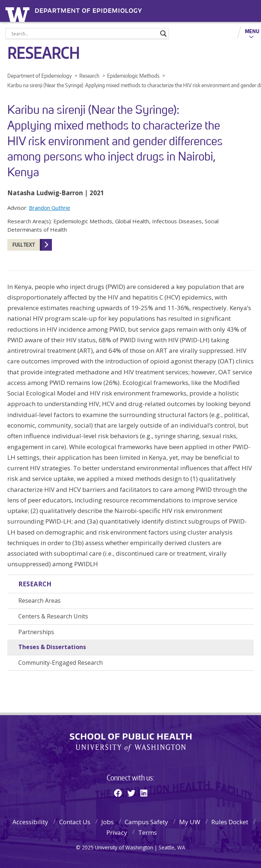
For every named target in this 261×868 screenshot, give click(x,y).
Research (35, 584)
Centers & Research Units (53, 616)
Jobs (107, 822)
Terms (147, 832)
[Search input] (84, 34)
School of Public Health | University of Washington (131, 742)
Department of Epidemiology (88, 11)
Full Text (24, 245)
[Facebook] (118, 793)
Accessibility (30, 822)
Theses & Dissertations (52, 647)
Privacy (117, 832)
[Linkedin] (144, 793)
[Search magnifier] (163, 34)
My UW (190, 822)
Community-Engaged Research (60, 663)
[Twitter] (131, 793)
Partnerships (36, 632)
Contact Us (75, 822)
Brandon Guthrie (50, 208)
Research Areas (39, 601)
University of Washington (19, 14)
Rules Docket (230, 822)
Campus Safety (146, 822)
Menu (252, 31)
